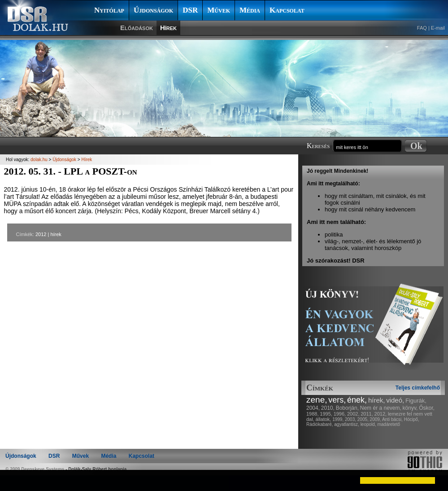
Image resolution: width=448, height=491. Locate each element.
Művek (219, 10)
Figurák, (416, 401)
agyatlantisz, (347, 424)
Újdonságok (153, 10)
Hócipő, (412, 419)
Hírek (168, 28)
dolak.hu (39, 160)
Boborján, (347, 408)
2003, (350, 419)
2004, (313, 408)
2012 (41, 234)
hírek (56, 234)
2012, (381, 414)
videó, (395, 400)
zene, (317, 400)
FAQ (422, 28)
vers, (337, 400)
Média (250, 10)
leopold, (368, 424)
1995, (326, 414)
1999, (338, 419)
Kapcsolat (287, 10)
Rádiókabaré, (320, 424)
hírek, (377, 400)
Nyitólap (109, 10)
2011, (367, 414)
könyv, (410, 408)
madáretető (389, 424)
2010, (328, 408)
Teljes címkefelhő (418, 388)
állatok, (324, 419)
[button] (14, 480)
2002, (353, 414)
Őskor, (427, 408)
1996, (340, 414)
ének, (357, 400)
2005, (363, 419)
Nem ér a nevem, (381, 408)
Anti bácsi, (392, 419)
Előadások (137, 28)
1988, (313, 414)
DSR (190, 10)
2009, (376, 419)
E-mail (438, 28)
